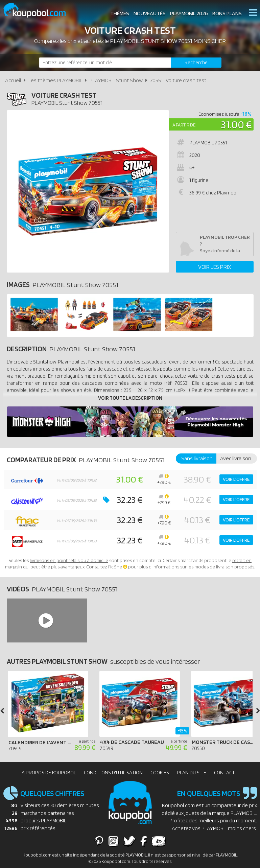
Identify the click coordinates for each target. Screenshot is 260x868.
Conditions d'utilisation (113, 773)
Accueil (13, 80)
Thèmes (120, 13)
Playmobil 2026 (189, 13)
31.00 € (236, 124)
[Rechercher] (196, 63)
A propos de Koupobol (49, 773)
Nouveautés (150, 13)
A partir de (184, 125)
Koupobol (39, 10)
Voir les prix (215, 267)
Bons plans (227, 13)
